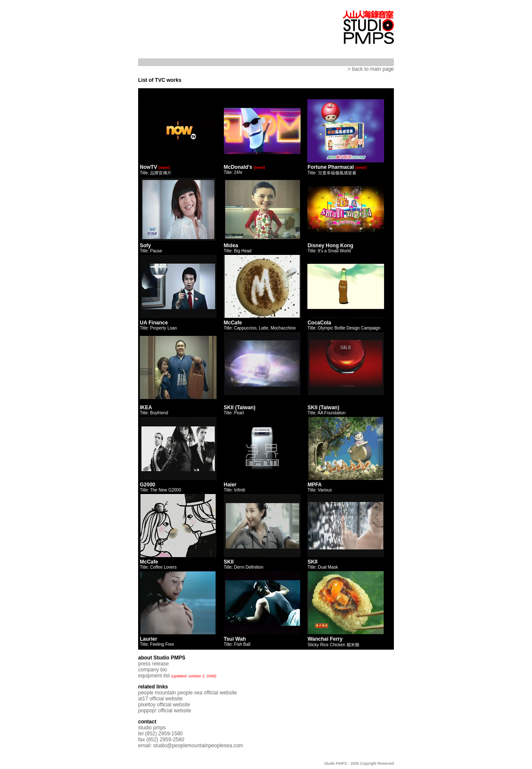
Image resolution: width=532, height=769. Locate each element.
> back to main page (371, 69)
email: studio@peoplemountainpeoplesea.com (191, 746)
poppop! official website (165, 711)
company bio (153, 670)
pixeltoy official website (164, 705)
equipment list (154, 676)
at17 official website (160, 699)
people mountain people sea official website (188, 693)
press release (153, 664)
